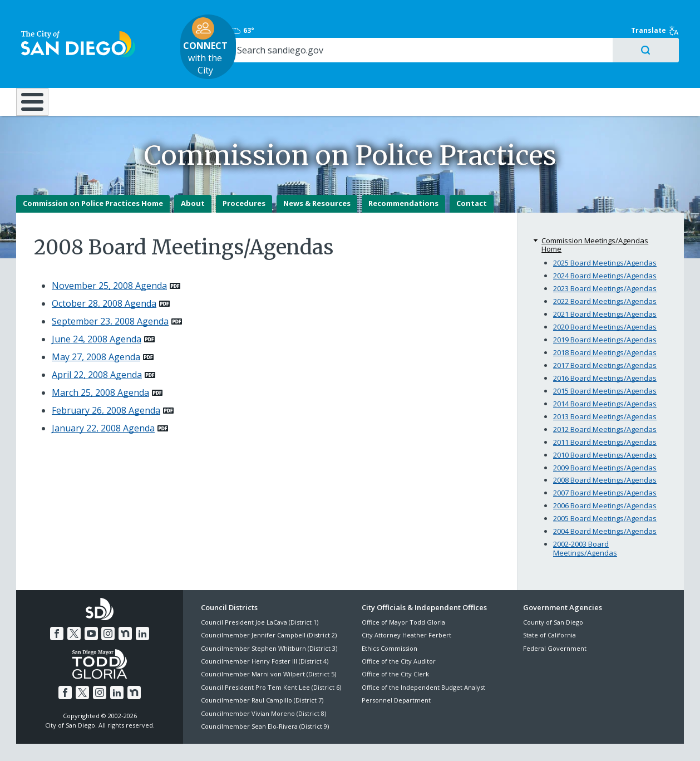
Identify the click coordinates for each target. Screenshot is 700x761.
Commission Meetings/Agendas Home (595, 220)
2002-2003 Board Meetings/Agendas (585, 524)
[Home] (38, 73)
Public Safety (521, 68)
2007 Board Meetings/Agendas (605, 468)
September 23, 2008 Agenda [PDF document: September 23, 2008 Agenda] (110, 296)
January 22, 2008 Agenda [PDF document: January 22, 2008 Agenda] (103, 403)
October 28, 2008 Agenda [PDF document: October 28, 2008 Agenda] (104, 278)
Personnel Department (396, 675)
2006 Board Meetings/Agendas (605, 481)
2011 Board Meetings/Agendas (605, 417)
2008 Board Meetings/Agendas (605, 455)
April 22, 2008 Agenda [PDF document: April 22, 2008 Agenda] (97, 350)
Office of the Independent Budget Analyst (423, 662)
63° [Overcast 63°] (529, 14)
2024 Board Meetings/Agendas (605, 251)
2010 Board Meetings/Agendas (605, 430)
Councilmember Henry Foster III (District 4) (265, 636)
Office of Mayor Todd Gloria (403, 597)
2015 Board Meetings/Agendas (605, 366)
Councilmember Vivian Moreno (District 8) (263, 688)
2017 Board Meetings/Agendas (605, 340)
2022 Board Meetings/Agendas (605, 276)
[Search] (588, 34)
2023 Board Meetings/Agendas (605, 263)
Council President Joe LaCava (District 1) (260, 597)
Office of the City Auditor (399, 636)
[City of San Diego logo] (73, 27)
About (193, 179)
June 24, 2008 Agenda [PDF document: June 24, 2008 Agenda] (97, 314)
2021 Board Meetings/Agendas (605, 289)
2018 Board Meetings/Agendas (605, 327)
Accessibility (326, 740)
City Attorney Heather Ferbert (406, 610)
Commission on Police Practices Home (93, 179)
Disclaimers (213, 740)
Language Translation (398, 740)
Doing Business (311, 68)
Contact (472, 179)
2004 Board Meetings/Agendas (605, 507)
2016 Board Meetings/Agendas (605, 353)
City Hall (629, 68)
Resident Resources (213, 68)
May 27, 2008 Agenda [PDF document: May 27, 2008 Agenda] (96, 332)
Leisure (110, 68)
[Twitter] (75, 608)
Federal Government (555, 623)
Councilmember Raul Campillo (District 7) (262, 675)
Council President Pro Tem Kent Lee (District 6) (271, 662)
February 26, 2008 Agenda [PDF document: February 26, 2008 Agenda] (106, 385)
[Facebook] (58, 608)
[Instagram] (108, 608)
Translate (660, 14)
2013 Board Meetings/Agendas (605, 391)
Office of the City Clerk (395, 649)
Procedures (244, 179)
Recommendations (403, 179)
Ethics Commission (390, 623)
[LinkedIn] (141, 608)
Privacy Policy (269, 740)
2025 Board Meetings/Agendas (605, 238)
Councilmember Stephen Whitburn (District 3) (269, 623)
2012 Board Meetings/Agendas (605, 404)
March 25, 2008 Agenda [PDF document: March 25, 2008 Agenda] (100, 367)
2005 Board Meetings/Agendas (605, 494)
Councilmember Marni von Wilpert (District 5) (268, 649)
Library (412, 68)
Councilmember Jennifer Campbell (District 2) (269, 610)
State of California (549, 610)
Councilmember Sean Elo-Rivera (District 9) (265, 701)
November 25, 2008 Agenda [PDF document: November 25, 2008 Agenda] (109, 261)
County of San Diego (553, 597)
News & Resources (317, 179)
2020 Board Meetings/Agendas (605, 302)
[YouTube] (91, 608)
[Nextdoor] (124, 608)
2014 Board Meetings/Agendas (605, 379)
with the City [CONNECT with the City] (347, 30)
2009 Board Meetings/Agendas (605, 443)
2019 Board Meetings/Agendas (605, 315)
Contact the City (475, 740)
